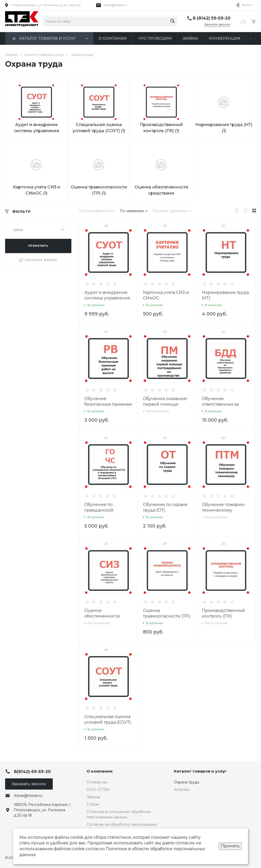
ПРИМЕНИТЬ (38, 246)
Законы (93, 797)
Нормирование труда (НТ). (225, 295)
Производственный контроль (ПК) (223, 613)
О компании (100, 771)
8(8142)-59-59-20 (32, 772)
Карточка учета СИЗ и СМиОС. (166, 295)
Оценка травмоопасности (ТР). (167, 613)
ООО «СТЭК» (99, 790)
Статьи (93, 804)
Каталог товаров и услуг (200, 771)
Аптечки (181, 790)
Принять (230, 846)
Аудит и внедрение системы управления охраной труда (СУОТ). (108, 298)
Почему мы (97, 782)
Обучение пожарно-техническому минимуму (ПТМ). (224, 510)
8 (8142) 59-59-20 (212, 18)
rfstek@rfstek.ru (115, 5)
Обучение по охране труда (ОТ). (165, 507)
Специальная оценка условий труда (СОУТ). (108, 719)
